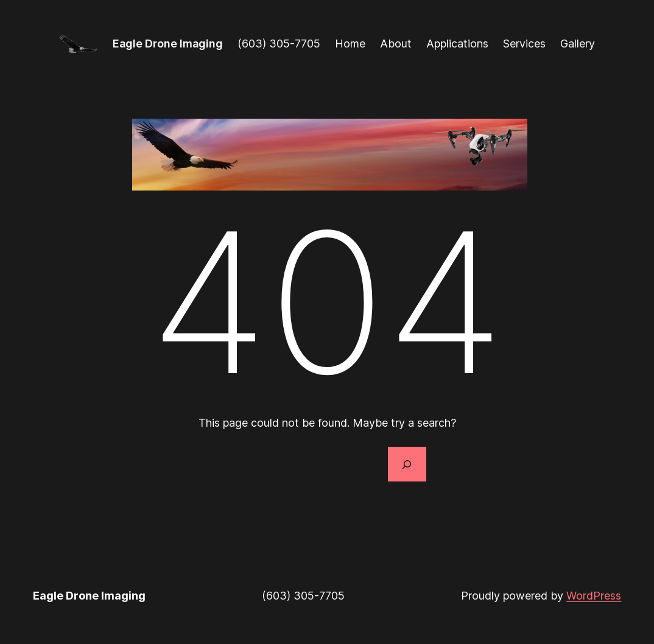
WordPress (594, 596)
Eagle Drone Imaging (168, 44)
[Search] (407, 464)
